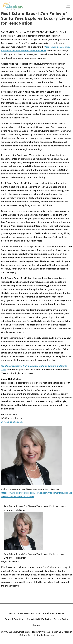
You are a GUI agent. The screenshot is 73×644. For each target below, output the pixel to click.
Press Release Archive (29, 613)
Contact (37, 625)
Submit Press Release (53, 613)
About (12, 613)
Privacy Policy (61, 619)
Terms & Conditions (15, 619)
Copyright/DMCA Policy (39, 619)
